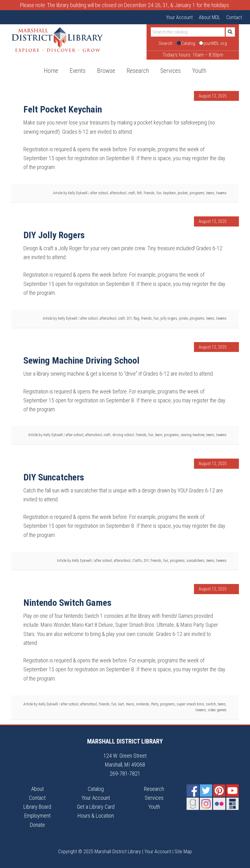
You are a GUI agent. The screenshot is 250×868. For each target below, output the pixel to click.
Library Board (37, 807)
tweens (221, 193)
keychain (169, 193)
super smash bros (190, 704)
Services (154, 798)
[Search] (188, 32)
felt (139, 193)
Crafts (137, 561)
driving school (123, 435)
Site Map (183, 852)
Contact (234, 17)
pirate (183, 318)
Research (154, 789)
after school (99, 193)
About (37, 789)
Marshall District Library (57, 40)
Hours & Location (96, 816)
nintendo (143, 704)
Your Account (179, 17)
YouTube (232, 791)
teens (210, 193)
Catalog (96, 789)
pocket (183, 193)
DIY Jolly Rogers (54, 235)
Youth (154, 807)
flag (136, 318)
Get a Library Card (96, 807)
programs (197, 193)
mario (130, 704)
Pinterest (219, 791)
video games (217, 710)
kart (121, 704)
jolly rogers (169, 318)
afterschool (118, 193)
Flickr (219, 804)
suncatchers (196, 561)
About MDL (210, 17)
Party (155, 704)
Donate (37, 825)
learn (159, 435)
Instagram (206, 804)
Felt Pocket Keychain (63, 109)
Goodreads (193, 804)
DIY (129, 318)
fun (159, 193)
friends (149, 193)
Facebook (193, 791)
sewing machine (193, 435)
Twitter (206, 791)
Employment (37, 816)
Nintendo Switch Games (67, 603)
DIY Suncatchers (54, 477)
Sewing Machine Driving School (81, 360)
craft (132, 193)
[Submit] (230, 32)
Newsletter (232, 804)
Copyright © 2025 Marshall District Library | (101, 852)
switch (211, 704)
